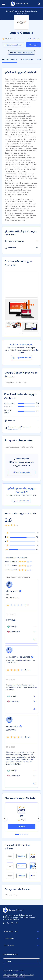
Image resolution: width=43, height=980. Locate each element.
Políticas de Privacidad (11, 974)
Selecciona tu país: (10, 954)
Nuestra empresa (21, 932)
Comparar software (13, 45)
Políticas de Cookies (26, 974)
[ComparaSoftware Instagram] (17, 923)
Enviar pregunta (22, 472)
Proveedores (21, 939)
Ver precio (33, 45)
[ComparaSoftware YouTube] (8, 923)
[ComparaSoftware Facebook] (12, 923)
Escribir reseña (33, 39)
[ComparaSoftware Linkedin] (4, 923)
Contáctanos (21, 945)
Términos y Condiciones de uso (14, 976)
